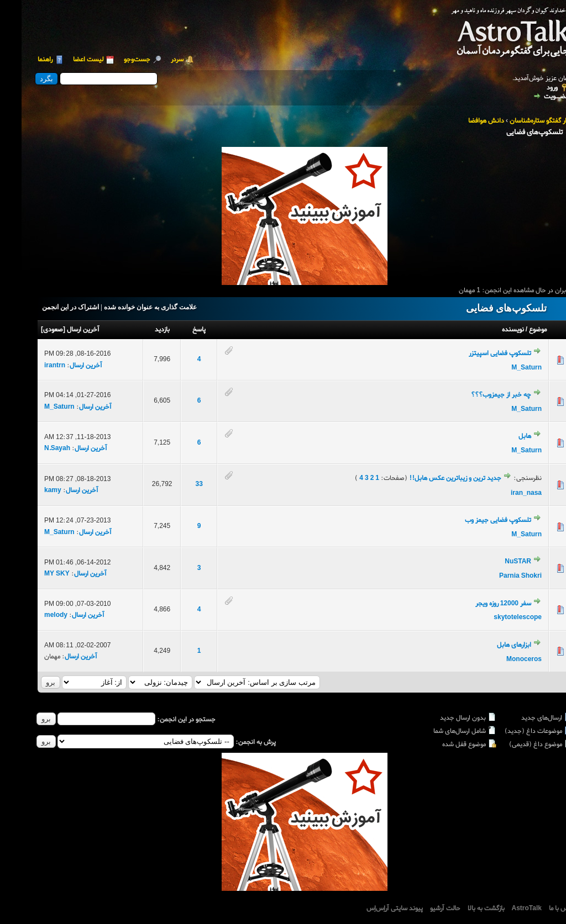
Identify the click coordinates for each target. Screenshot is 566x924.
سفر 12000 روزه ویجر (482, 604)
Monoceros (502, 659)
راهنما (23, 60)
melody (34, 615)
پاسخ (177, 330)
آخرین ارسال (62, 330)
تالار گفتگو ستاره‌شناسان (520, 121)
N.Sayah (36, 448)
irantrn (33, 366)
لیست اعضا (67, 60)
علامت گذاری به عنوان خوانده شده (129, 307)
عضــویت (535, 97)
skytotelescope (496, 617)
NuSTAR (496, 562)
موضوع (516, 330)
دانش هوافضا (465, 121)
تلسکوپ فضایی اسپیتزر (478, 353)
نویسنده (491, 330)
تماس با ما (541, 909)
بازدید (141, 330)
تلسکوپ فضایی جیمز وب (476, 520)
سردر (156, 60)
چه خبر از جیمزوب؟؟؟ (479, 395)
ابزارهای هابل (492, 645)
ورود (531, 88)
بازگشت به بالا (465, 909)
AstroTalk (505, 909)
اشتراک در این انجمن (49, 307)
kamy (31, 490)
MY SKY (35, 574)
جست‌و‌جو (116, 60)
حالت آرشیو (424, 909)
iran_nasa (505, 493)
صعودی (32, 330)
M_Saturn (505, 368)
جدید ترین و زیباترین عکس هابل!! (434, 478)
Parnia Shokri (499, 576)
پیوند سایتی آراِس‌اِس (373, 909)
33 (178, 484)
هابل (503, 436)
